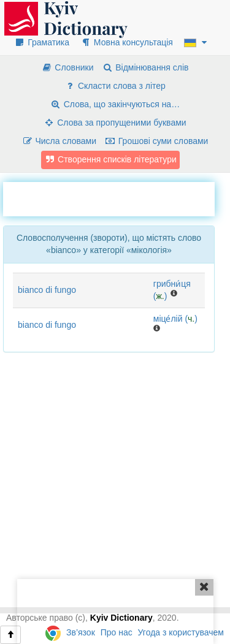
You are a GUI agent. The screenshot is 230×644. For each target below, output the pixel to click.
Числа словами (59, 141)
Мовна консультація (127, 42)
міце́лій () (175, 319)
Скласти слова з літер (115, 86)
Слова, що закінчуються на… (115, 104)
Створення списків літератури (110, 159)
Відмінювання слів (145, 67)
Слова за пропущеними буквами (115, 123)
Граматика (42, 42)
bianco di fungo (47, 290)
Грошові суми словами (157, 141)
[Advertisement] (117, 197)
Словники (67, 67)
